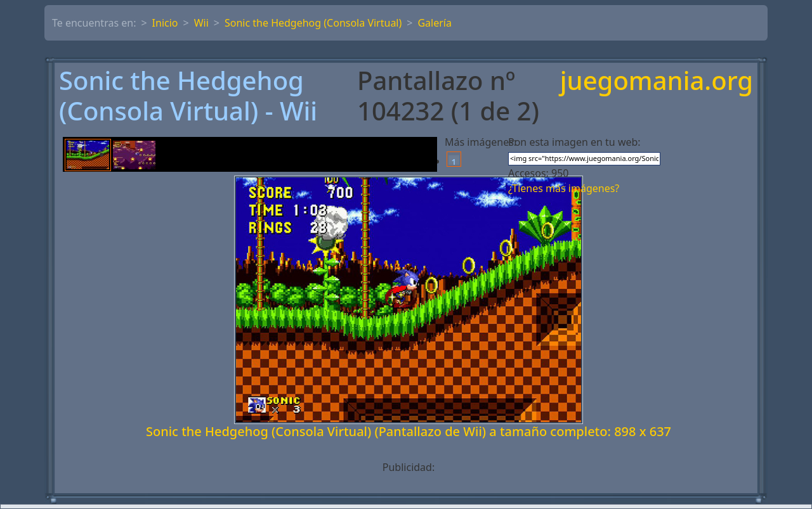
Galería (435, 23)
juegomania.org (657, 81)
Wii (201, 23)
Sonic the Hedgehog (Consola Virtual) (313, 23)
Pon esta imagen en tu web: (574, 142)
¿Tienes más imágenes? (564, 188)
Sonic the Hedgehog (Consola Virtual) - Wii (188, 96)
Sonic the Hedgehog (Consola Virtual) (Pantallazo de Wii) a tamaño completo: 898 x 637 (409, 431)
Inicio (165, 23)
